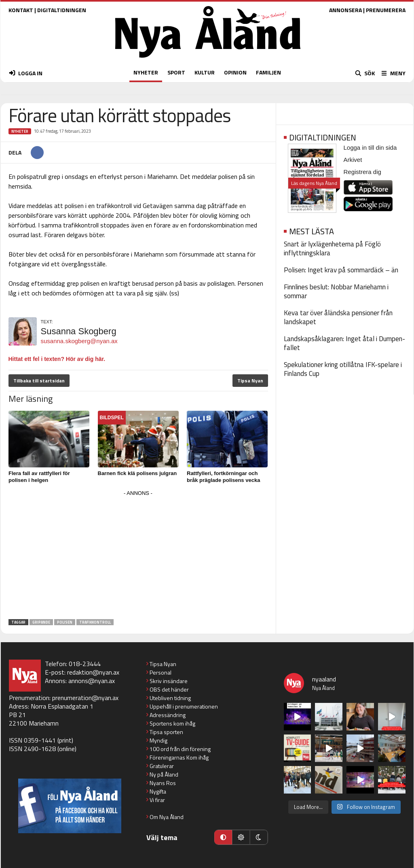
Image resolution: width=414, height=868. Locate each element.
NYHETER (146, 72)
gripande (41, 622)
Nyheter (20, 131)
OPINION (235, 72)
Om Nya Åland (167, 817)
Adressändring (168, 715)
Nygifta (158, 791)
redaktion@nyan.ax (93, 672)
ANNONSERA (345, 10)
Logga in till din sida (370, 147)
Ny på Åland (164, 774)
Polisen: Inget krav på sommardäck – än (341, 270)
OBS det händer (169, 689)
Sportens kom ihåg (172, 723)
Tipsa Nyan (250, 381)
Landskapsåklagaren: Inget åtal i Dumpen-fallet (344, 343)
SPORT (176, 72)
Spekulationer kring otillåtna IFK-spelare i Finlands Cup (343, 369)
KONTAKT (21, 10)
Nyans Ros (163, 783)
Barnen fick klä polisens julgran (137, 473)
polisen (65, 622)
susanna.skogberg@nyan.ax (79, 341)
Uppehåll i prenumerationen (184, 706)
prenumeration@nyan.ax (85, 698)
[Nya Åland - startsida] (208, 60)
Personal (161, 672)
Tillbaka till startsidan (39, 381)
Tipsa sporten (166, 732)
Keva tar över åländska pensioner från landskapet (338, 317)
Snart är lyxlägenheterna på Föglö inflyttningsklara (332, 248)
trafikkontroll (95, 622)
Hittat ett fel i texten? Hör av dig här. (57, 359)
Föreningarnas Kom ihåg (179, 757)
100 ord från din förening (180, 749)
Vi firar (157, 800)
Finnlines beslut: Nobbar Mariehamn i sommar (336, 291)
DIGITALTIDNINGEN (62, 10)
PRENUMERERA (386, 10)
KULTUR (205, 72)
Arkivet (353, 160)
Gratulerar (162, 766)
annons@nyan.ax (92, 681)
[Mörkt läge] (259, 837)
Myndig (158, 740)
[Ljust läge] (241, 837)
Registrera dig (362, 172)
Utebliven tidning (170, 698)
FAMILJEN (268, 72)
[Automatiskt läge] (223, 837)
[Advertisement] (138, 555)
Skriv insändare (169, 681)
